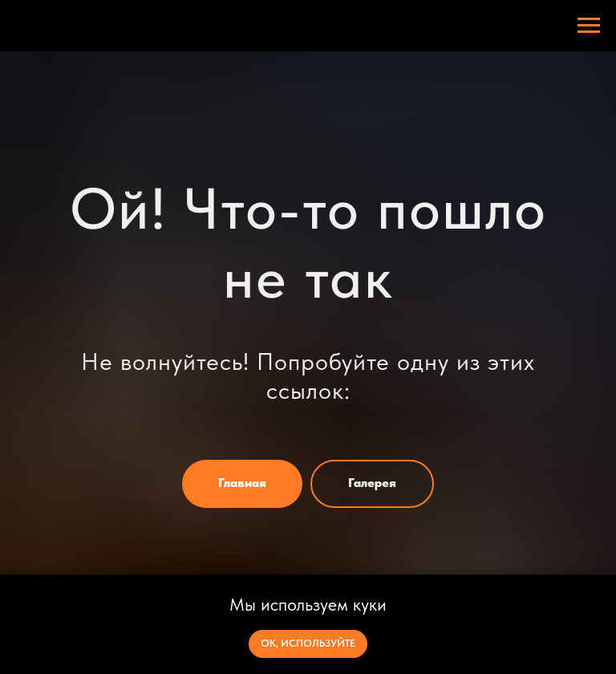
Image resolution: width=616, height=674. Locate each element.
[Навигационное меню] (589, 26)
